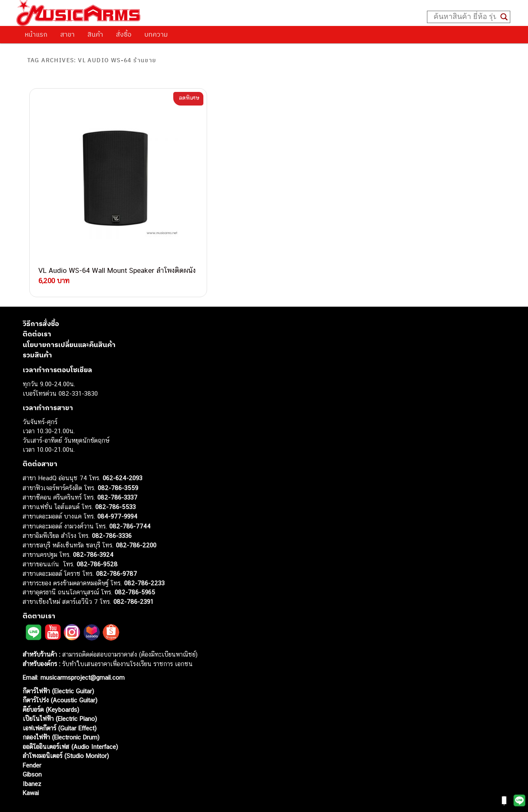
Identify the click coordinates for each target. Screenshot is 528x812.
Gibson (32, 751)
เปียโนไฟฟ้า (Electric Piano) (60, 696)
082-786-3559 (118, 465)
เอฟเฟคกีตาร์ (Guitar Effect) (60, 705)
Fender (32, 742)
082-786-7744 (130, 503)
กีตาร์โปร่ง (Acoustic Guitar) (60, 677)
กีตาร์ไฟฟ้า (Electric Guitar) (58, 668)
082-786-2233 (144, 560)
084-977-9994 (117, 493)
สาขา (67, 34)
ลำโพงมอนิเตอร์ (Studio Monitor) (66, 733)
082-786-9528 (97, 541)
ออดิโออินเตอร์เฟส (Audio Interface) (70, 724)
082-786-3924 (93, 532)
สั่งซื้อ (124, 34)
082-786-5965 (135, 569)
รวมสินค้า (37, 332)
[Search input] (465, 17)
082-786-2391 (133, 578)
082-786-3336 (112, 513)
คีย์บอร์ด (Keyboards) (51, 686)
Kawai (31, 770)
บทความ (156, 34)
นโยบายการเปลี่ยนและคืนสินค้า (69, 322)
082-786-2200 (136, 522)
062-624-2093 (123, 455)
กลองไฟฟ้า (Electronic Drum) (61, 714)
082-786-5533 (115, 484)
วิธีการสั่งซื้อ (41, 300)
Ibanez (32, 761)
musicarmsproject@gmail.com (81, 654)
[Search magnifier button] (504, 17)
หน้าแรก (36, 34)
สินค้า (95, 34)
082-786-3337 (117, 474)
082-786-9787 (117, 550)
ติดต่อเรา (37, 311)
